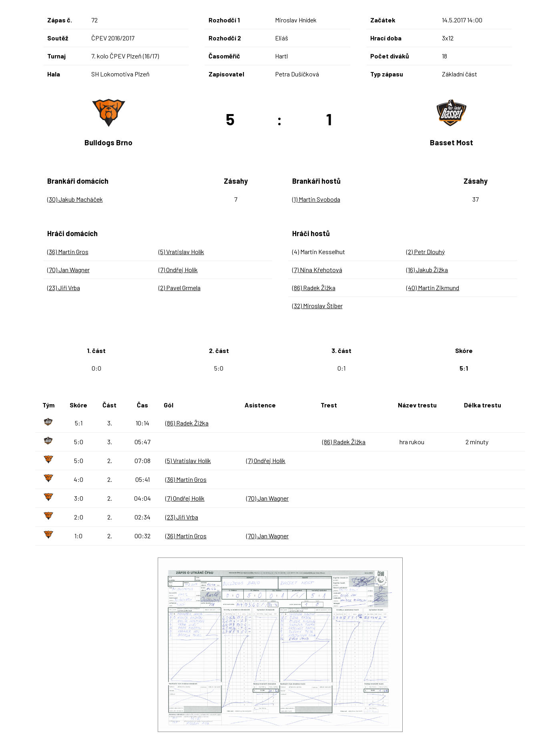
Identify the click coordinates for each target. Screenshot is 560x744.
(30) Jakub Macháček (75, 199)
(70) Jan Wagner (68, 270)
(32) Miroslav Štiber (317, 306)
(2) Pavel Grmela (180, 288)
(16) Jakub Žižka (427, 270)
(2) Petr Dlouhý (426, 252)
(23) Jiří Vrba (64, 288)
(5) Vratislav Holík (181, 252)
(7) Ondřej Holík (178, 270)
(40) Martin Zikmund (433, 288)
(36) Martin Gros (68, 252)
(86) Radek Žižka (314, 288)
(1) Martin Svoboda (316, 199)
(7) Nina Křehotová (317, 270)
